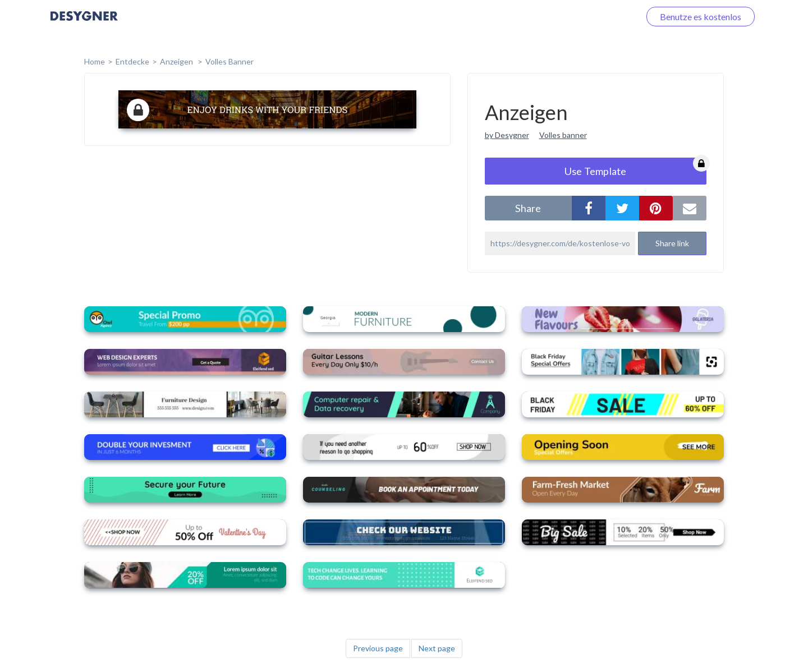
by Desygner (507, 135)
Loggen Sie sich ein (591, 17)
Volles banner (563, 135)
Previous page (378, 648)
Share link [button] (672, 243)
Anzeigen (177, 61)
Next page (437, 648)
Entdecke (132, 61)
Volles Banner (229, 61)
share (528, 208)
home (95, 61)
